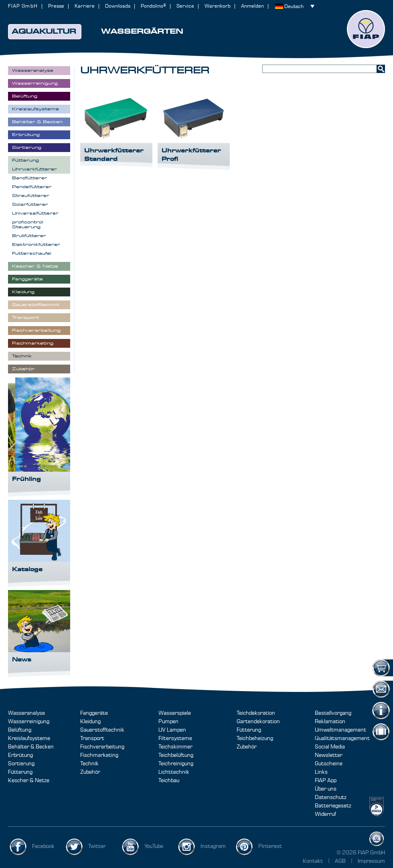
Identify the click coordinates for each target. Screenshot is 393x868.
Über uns (326, 789)
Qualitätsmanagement (342, 738)
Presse (56, 6)
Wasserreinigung (29, 722)
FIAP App (326, 781)
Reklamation (330, 722)
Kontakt (313, 861)
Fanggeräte (94, 713)
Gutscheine (329, 764)
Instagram (213, 846)
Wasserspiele (175, 713)
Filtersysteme (175, 738)
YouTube (154, 846)
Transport (92, 738)
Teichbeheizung (255, 738)
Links (321, 772)
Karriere (85, 6)
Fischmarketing (99, 755)
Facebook (43, 846)
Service (185, 6)
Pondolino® (153, 6)
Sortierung (21, 764)
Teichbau (169, 781)
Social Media (330, 747)
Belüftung (20, 730)
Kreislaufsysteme (29, 738)
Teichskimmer (175, 747)
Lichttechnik (174, 772)
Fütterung (20, 772)
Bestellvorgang (333, 713)
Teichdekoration (256, 713)
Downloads (118, 6)
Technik (89, 764)
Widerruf (325, 814)
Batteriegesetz (333, 806)
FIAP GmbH (23, 6)
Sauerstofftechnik (102, 730)
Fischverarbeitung (102, 747)
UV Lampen (172, 730)
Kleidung (90, 722)
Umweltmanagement (340, 730)
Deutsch (294, 7)
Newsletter (329, 755)
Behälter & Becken (31, 747)
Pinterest (270, 846)
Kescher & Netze (29, 781)
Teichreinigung (176, 764)
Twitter (97, 846)
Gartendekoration (258, 722)
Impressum (371, 861)
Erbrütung (20, 755)
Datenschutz (331, 797)
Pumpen (168, 722)
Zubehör (90, 772)
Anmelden (252, 6)
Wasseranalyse (26, 713)
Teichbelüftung (176, 755)
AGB (341, 861)
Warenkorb (218, 6)
